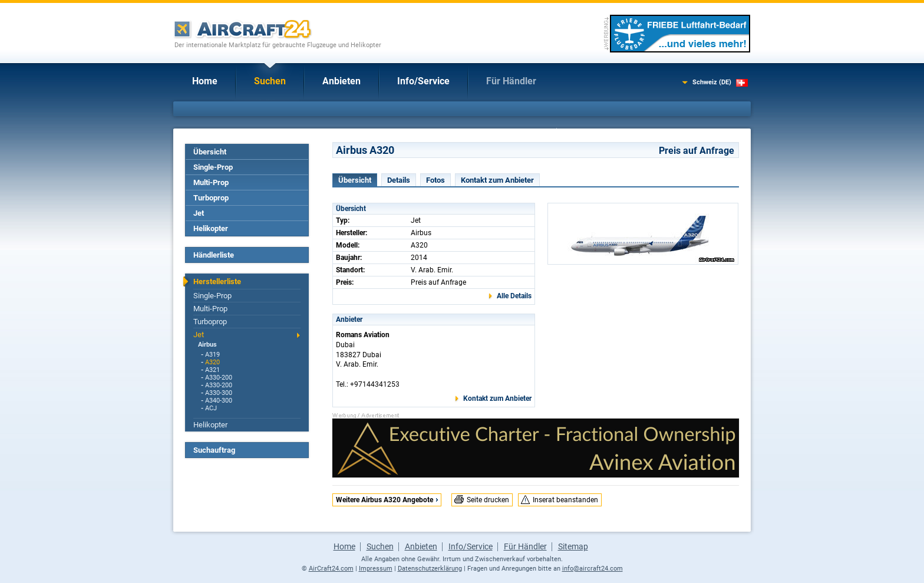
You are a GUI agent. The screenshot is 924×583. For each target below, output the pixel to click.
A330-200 (219, 378)
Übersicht (210, 152)
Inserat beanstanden (565, 500)
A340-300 (219, 401)
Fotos (435, 180)
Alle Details (514, 296)
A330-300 (219, 393)
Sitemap (573, 546)
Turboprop (211, 198)
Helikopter (211, 228)
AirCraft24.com (331, 569)
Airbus (207, 345)
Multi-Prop (211, 182)
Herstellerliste (217, 281)
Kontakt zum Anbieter (497, 180)
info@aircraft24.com (593, 569)
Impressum (376, 569)
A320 (212, 362)
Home (205, 81)
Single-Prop (213, 167)
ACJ (211, 408)
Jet (199, 213)
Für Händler (511, 81)
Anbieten (341, 81)
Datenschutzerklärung (430, 569)
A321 (212, 370)
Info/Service (423, 81)
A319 (212, 355)
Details (399, 180)
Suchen (270, 81)
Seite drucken (488, 500)
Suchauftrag (214, 450)
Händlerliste (214, 255)
